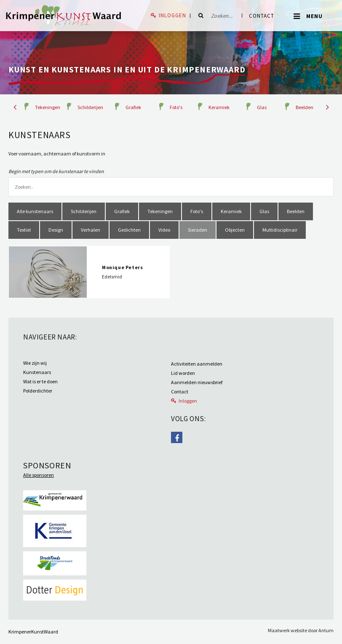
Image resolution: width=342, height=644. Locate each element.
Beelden (305, 107)
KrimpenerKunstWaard (33, 632)
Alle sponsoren (39, 475)
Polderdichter (38, 391)
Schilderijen (90, 107)
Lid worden (183, 373)
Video (164, 230)
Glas (262, 107)
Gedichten (129, 230)
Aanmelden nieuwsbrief (197, 382)
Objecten (235, 230)
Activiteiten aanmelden (197, 364)
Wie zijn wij (35, 363)
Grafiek (133, 107)
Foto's (176, 107)
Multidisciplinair (280, 230)
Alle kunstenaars (35, 211)
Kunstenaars (37, 372)
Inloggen (172, 15)
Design (56, 230)
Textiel (24, 230)
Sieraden (198, 230)
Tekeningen (48, 107)
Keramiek (219, 107)
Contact (262, 16)
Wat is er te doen (40, 381)
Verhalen (91, 230)
